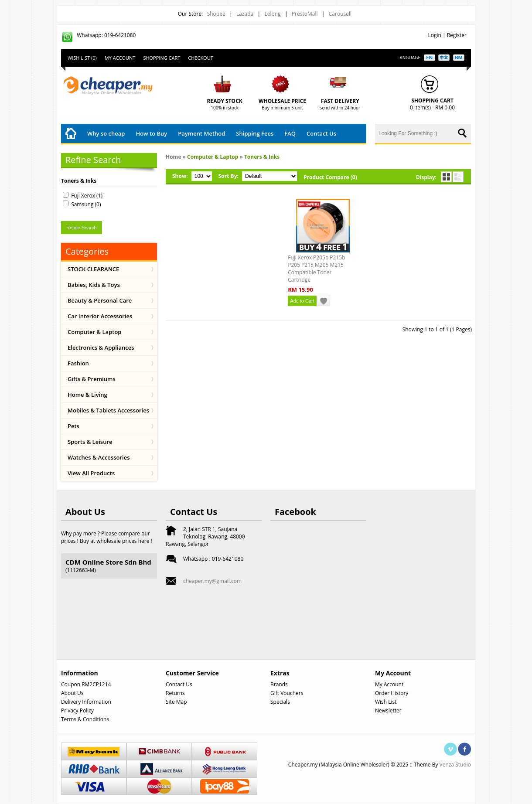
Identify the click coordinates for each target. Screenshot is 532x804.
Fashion (78, 363)
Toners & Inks (262, 157)
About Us (72, 693)
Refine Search (82, 228)
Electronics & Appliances (101, 347)
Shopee (216, 14)
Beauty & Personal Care (100, 300)
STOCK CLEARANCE (93, 269)
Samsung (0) (86, 204)
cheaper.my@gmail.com (212, 581)
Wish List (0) (82, 58)
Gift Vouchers (287, 693)
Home (173, 157)
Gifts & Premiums (92, 379)
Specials (280, 702)
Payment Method (201, 133)
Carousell (340, 14)
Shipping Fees (255, 133)
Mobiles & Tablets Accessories (108, 410)
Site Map (176, 702)
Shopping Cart (162, 58)
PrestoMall (305, 14)
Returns (175, 693)
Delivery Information (86, 702)
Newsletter (388, 710)
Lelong (272, 14)
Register (457, 35)
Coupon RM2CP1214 (86, 684)
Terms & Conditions (85, 719)
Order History (392, 693)
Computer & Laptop (94, 332)
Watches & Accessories (99, 457)
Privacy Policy (77, 710)
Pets (73, 426)
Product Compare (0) (330, 177)
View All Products (91, 473)
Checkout (200, 58)
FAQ (290, 133)
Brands (279, 684)
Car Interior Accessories (100, 316)
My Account (120, 58)
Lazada (245, 14)
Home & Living (87, 395)
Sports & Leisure (90, 442)
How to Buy (151, 133)
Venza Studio (455, 765)
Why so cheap (106, 133)
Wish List (386, 702)
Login (434, 35)
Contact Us (321, 133)
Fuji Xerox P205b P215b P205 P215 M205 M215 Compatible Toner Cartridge (316, 269)
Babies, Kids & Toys (94, 285)
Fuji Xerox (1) (87, 196)
